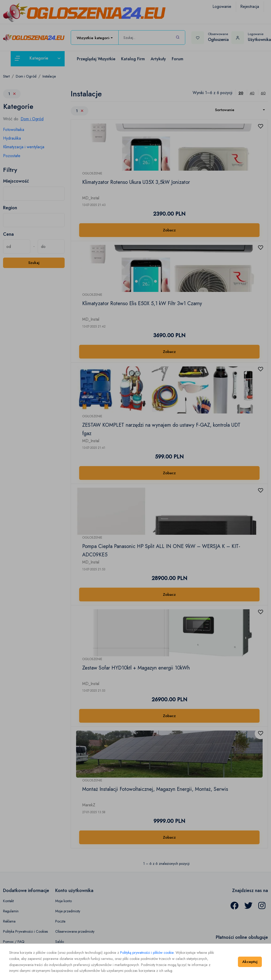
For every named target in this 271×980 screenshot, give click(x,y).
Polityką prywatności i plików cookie (147, 953)
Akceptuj (250, 962)
